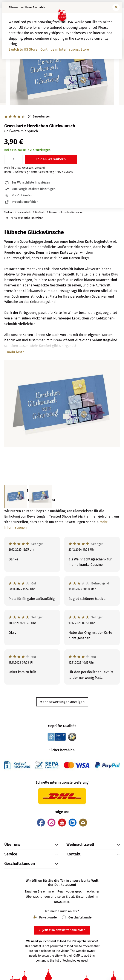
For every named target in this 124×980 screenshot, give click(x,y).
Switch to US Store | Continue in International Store (49, 49)
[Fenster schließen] (116, 7)
